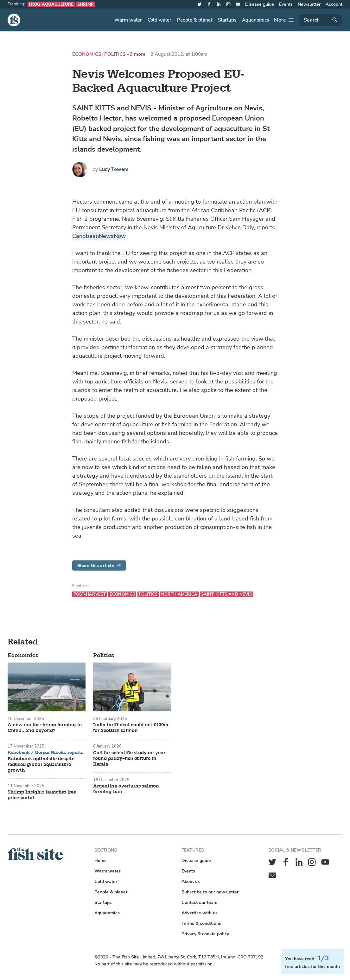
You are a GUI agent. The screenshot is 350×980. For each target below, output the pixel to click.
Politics (115, 54)
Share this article (99, 566)
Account (334, 4)
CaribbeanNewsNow (99, 236)
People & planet (195, 20)
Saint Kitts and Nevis (227, 594)
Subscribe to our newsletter (210, 892)
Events (286, 4)
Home (101, 861)
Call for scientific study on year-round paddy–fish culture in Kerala (130, 759)
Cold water (159, 20)
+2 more (136, 54)
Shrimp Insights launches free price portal (42, 795)
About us (191, 882)
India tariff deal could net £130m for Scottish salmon (131, 728)
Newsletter (309, 4)
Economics (87, 54)
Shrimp (85, 4)
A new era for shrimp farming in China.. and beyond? (45, 728)
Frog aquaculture (51, 4)
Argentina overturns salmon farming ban (126, 789)
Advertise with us (200, 913)
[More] (284, 20)
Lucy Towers (114, 169)
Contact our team (199, 902)
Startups (227, 20)
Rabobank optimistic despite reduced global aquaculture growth (41, 765)
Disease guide (260, 4)
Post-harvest (90, 594)
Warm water (128, 20)
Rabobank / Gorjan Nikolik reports (45, 753)
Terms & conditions (201, 923)
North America (179, 594)
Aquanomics (255, 20)
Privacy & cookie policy (205, 934)
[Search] (321, 20)
